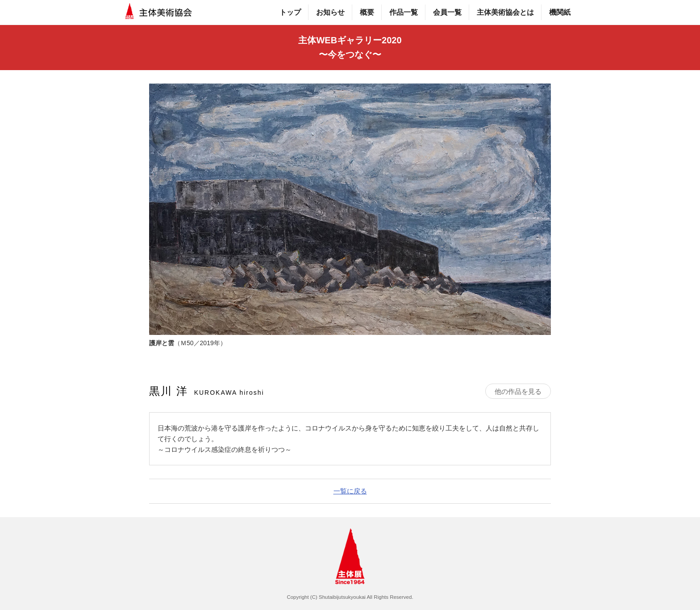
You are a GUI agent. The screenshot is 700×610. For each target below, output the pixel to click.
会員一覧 (447, 12)
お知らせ (330, 12)
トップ (290, 12)
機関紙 (560, 12)
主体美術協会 (159, 12)
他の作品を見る (518, 391)
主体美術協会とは (505, 12)
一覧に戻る (350, 491)
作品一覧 (404, 12)
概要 (367, 12)
